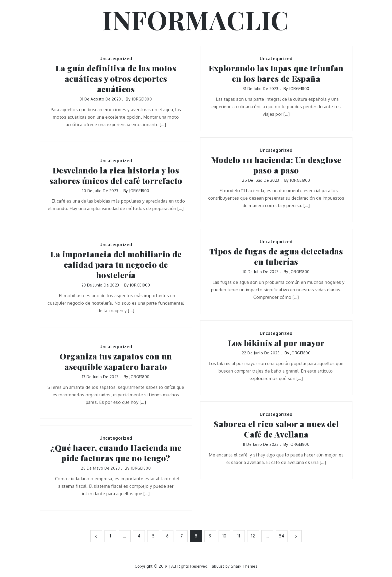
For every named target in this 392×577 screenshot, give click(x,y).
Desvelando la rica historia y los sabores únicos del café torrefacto (116, 176)
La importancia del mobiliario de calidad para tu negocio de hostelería (116, 265)
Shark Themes (244, 566)
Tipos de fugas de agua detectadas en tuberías (276, 257)
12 (253, 536)
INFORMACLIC (196, 20)
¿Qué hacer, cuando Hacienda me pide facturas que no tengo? (116, 453)
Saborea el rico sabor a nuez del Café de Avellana (276, 429)
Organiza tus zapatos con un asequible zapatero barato (116, 362)
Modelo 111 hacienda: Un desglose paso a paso (276, 165)
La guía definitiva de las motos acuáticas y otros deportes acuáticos (116, 79)
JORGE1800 (142, 99)
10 (225, 536)
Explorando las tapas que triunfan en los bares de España (276, 73)
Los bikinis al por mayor (276, 343)
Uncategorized (116, 59)
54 (282, 536)
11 (239, 536)
